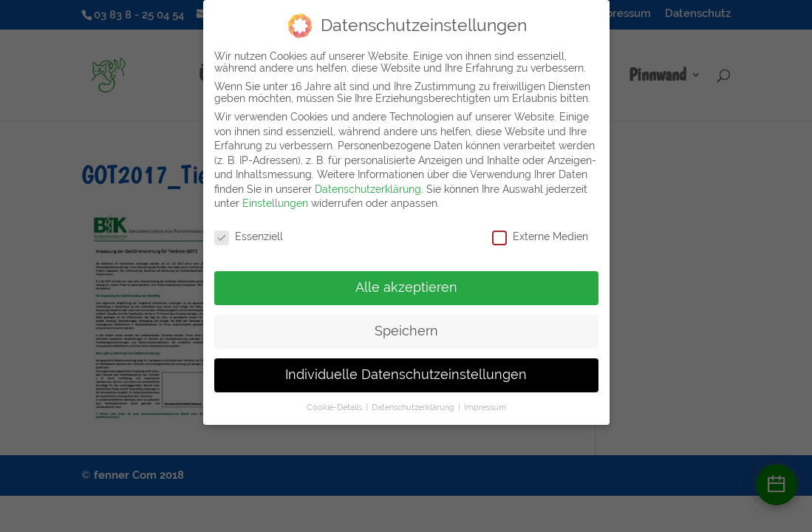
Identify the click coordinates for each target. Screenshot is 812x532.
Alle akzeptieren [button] (406, 280)
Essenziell (249, 230)
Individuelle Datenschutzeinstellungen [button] (406, 367)
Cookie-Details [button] (335, 400)
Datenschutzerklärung (368, 182)
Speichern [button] (406, 324)
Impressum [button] (485, 400)
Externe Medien (540, 230)
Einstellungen (275, 197)
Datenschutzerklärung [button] (414, 400)
